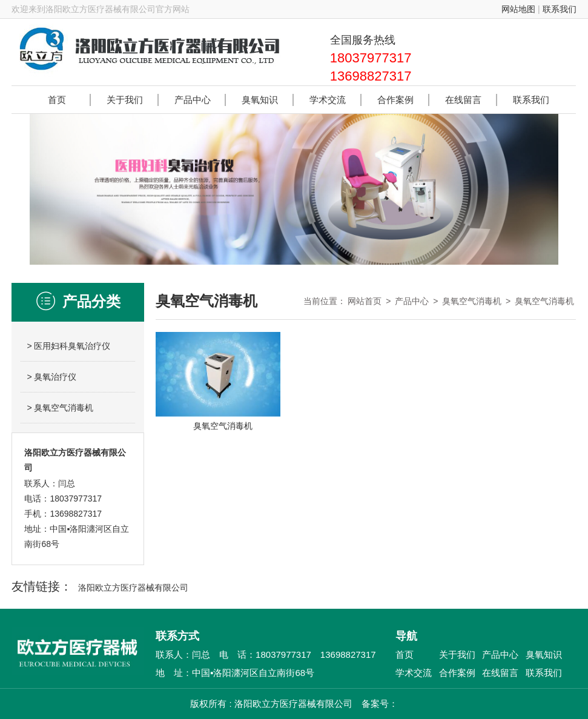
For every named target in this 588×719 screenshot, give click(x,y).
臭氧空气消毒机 (472, 301)
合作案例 (457, 673)
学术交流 (414, 673)
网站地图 (518, 9)
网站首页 (365, 301)
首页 (405, 654)
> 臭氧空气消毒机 (60, 408)
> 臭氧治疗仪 (51, 377)
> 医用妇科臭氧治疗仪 (68, 346)
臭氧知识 (544, 654)
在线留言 (500, 673)
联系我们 (560, 9)
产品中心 (412, 301)
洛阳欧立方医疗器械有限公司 (133, 588)
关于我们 (457, 654)
